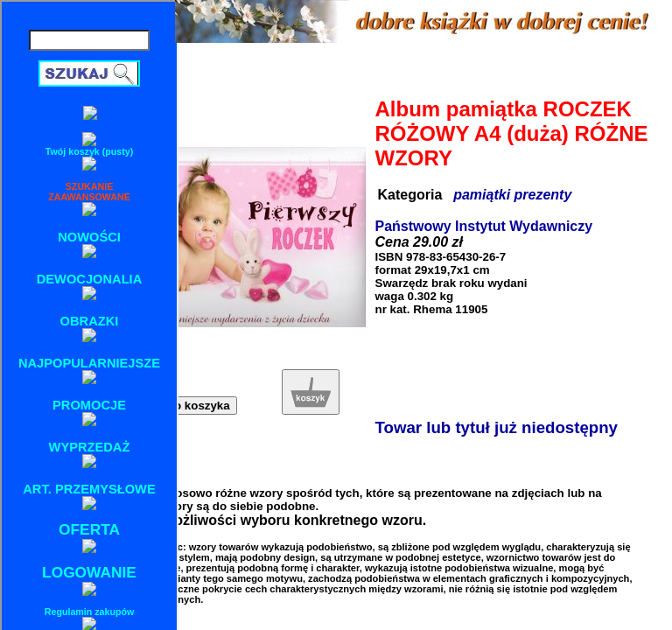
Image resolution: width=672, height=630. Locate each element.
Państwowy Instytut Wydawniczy (484, 226)
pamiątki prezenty (512, 195)
